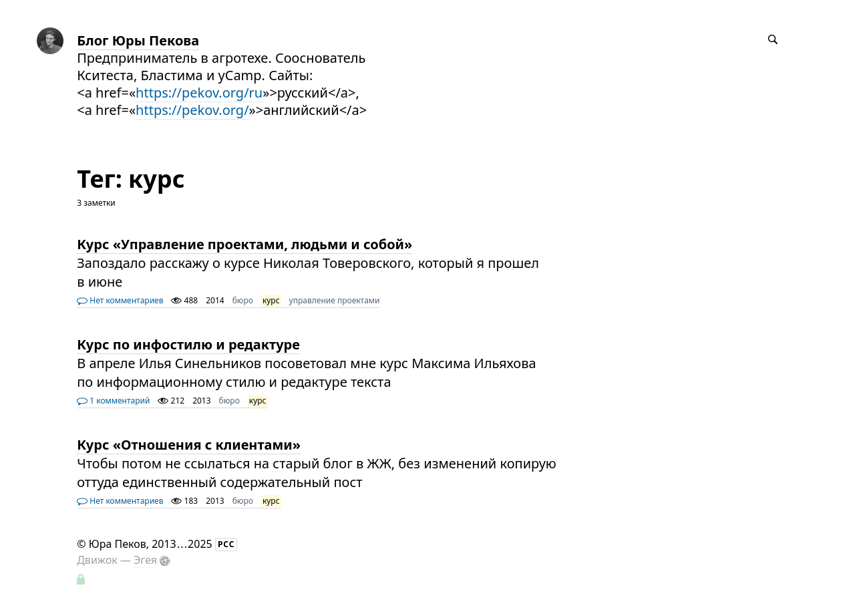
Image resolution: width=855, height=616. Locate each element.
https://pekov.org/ (192, 110)
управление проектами (335, 300)
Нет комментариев (120, 300)
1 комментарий (113, 401)
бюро (243, 300)
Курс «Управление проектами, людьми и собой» (244, 244)
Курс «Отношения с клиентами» (189, 445)
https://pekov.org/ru (199, 93)
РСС (226, 544)
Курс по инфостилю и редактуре (188, 344)
